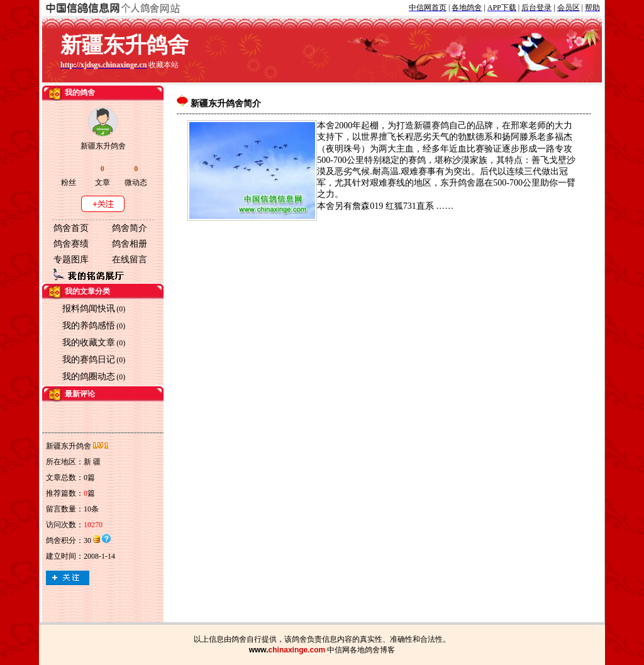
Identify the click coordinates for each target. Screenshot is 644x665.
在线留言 (130, 260)
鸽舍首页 (71, 228)
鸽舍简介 (130, 228)
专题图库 (71, 260)
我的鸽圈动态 (89, 377)
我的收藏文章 (89, 343)
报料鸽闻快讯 (89, 309)
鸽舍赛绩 (71, 244)
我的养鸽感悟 (89, 326)
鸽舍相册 (130, 244)
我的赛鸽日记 (89, 360)
